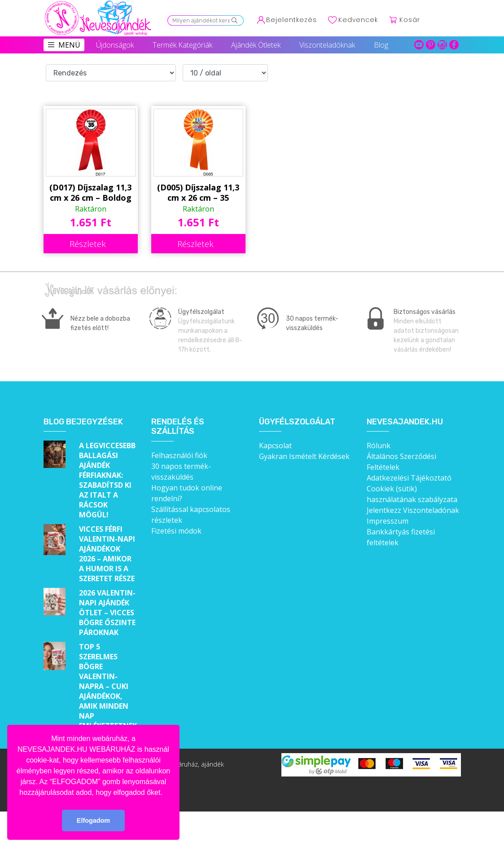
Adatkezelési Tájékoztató (409, 478)
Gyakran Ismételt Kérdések (304, 456)
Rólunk (379, 446)
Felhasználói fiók (179, 455)
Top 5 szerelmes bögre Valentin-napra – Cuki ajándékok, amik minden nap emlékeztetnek (108, 686)
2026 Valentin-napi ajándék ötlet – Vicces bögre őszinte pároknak (107, 613)
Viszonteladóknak (327, 45)
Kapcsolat (275, 446)
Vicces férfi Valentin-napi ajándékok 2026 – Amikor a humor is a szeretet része (107, 554)
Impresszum (388, 521)
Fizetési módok (176, 531)
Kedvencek (358, 20)
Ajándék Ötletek (256, 45)
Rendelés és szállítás (178, 427)
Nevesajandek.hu (405, 422)
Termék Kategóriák (182, 45)
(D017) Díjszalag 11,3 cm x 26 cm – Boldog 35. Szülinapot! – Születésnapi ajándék (90, 193)
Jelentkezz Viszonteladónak (413, 510)
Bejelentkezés (291, 20)
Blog (381, 45)
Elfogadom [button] (93, 821)
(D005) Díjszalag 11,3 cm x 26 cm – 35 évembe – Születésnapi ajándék (198, 193)
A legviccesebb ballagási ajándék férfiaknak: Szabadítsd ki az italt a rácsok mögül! (107, 480)
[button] (166, 793)
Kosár (410, 20)
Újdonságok (115, 45)
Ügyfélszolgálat (297, 422)
